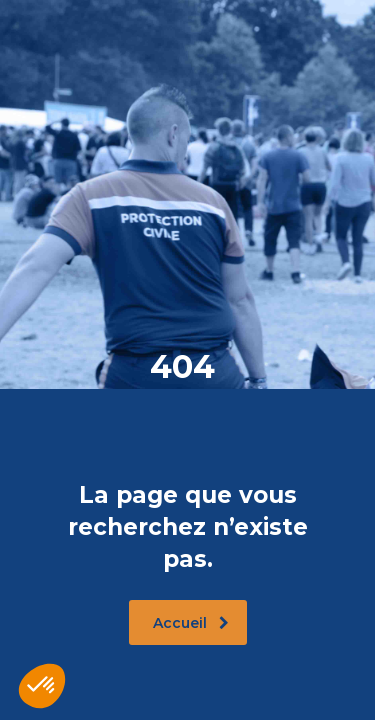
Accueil (191, 623)
